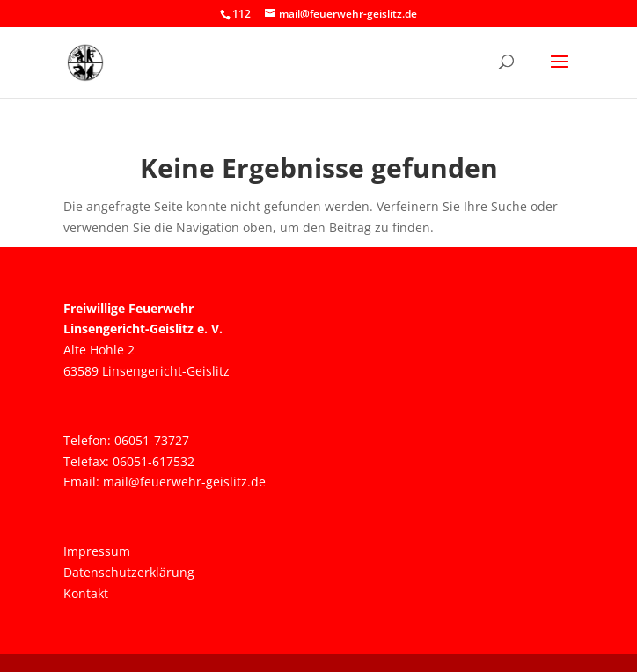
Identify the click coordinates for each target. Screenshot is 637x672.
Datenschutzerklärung (129, 572)
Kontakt (86, 593)
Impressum (97, 551)
